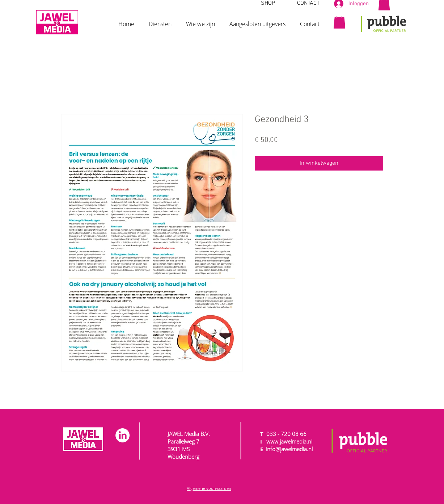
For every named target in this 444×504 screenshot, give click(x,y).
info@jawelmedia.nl (289, 449)
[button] (160, 21)
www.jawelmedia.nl (289, 441)
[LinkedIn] (122, 435)
